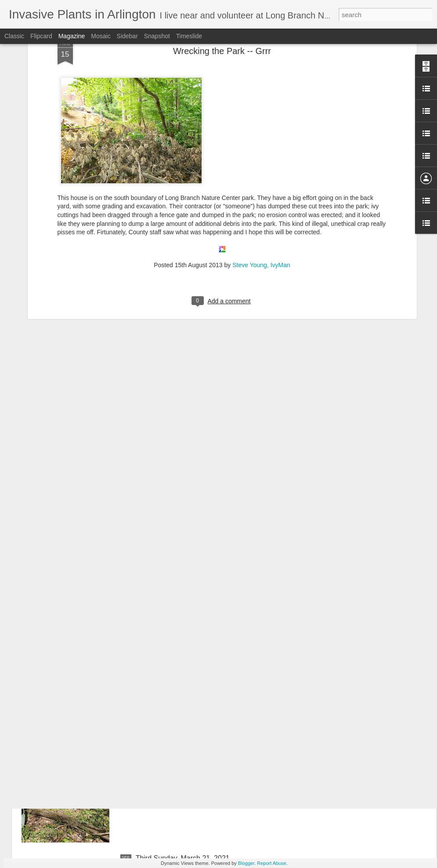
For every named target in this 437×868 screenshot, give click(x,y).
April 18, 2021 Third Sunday (179, 758)
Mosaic (101, 36)
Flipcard (41, 36)
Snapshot (157, 36)
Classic (14, 36)
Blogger (246, 863)
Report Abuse (272, 863)
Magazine (72, 36)
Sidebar (127, 36)
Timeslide (189, 36)
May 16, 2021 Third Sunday (179, 659)
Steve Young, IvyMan (261, 161)
